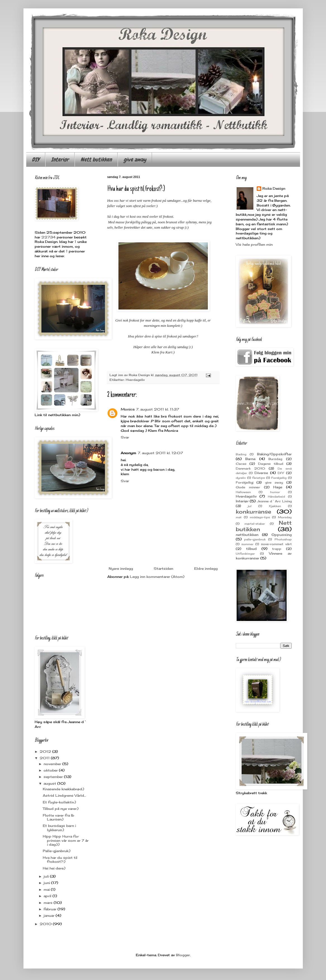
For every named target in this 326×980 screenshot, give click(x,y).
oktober (51, 770)
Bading (241, 454)
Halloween (243, 492)
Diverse (261, 473)
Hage (278, 487)
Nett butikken (96, 160)
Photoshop (283, 539)
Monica (128, 409)
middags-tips (260, 517)
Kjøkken (275, 506)
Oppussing (282, 535)
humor (275, 492)
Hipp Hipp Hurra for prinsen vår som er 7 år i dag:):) (66, 840)
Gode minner (248, 487)
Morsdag (285, 517)
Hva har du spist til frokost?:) (60, 860)
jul (250, 506)
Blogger (183, 955)
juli (47, 876)
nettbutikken (247, 535)
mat (239, 517)
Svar (125, 437)
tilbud (251, 549)
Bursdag (275, 459)
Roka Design (274, 188)
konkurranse (254, 512)
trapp (277, 549)
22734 (48, 237)
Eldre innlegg (206, 568)
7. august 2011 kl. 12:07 (160, 453)
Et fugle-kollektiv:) (59, 802)
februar (51, 909)
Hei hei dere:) (54, 868)
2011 (45, 758)
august (50, 783)
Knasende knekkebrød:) (63, 789)
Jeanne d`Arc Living (274, 501)
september (54, 777)
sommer (247, 544)
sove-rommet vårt (276, 544)
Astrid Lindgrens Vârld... (64, 795)
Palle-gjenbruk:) (57, 851)
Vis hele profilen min (254, 244)
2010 (46, 924)
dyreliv (241, 478)
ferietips (259, 478)
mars (49, 903)
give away (135, 160)
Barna (250, 459)
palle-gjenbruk (255, 539)
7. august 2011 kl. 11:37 (158, 409)
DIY (36, 160)
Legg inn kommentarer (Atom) (157, 577)
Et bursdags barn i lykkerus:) (59, 828)
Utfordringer (245, 554)
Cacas (241, 464)
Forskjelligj (245, 482)
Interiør (60, 160)
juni (47, 883)
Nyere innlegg (121, 568)
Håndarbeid (276, 497)
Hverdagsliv (135, 380)
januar (50, 915)
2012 (46, 752)
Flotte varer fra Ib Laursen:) (58, 817)
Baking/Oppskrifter (274, 454)
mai (47, 889)
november (53, 764)
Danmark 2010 (250, 468)
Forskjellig (279, 478)
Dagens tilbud (271, 464)
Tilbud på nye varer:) (61, 809)
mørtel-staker (255, 524)
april (48, 896)
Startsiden (163, 568)
